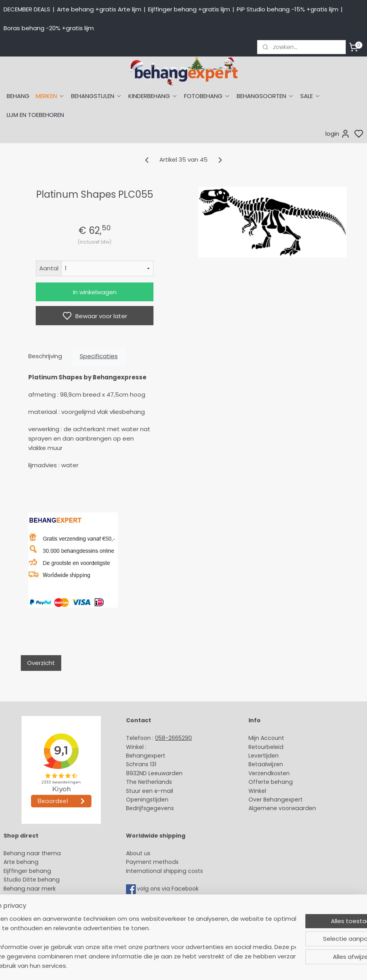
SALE (310, 96)
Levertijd (260, 756)
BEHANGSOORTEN (265, 96)
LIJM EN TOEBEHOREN (35, 115)
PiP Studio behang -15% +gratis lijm (288, 9)
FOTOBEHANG (207, 96)
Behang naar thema (32, 853)
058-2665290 (173, 738)
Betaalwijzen (266, 764)
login (338, 134)
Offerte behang (271, 782)
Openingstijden (147, 800)
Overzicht (41, 663)
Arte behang (21, 862)
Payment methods (152, 862)
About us (138, 853)
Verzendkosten (269, 773)
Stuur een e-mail (150, 791)
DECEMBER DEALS (27, 9)
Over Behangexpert (276, 800)
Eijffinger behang (27, 871)
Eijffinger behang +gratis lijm (189, 9)
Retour (257, 747)
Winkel (257, 791)
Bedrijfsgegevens (150, 808)
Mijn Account (266, 738)
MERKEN (50, 96)
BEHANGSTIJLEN (97, 96)
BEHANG (18, 96)
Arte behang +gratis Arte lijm (99, 9)
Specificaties (99, 356)
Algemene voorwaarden (282, 808)
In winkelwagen (95, 292)
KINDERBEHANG (153, 96)
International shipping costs (164, 871)
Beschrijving (45, 356)
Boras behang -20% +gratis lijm (49, 28)
